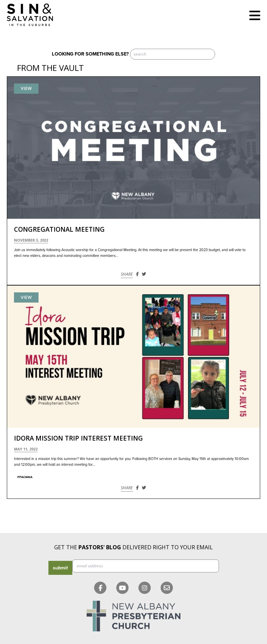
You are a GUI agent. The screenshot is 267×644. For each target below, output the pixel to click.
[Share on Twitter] (144, 274)
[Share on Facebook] (137, 274)
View (26, 88)
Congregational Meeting (59, 229)
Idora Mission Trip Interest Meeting (78, 438)
